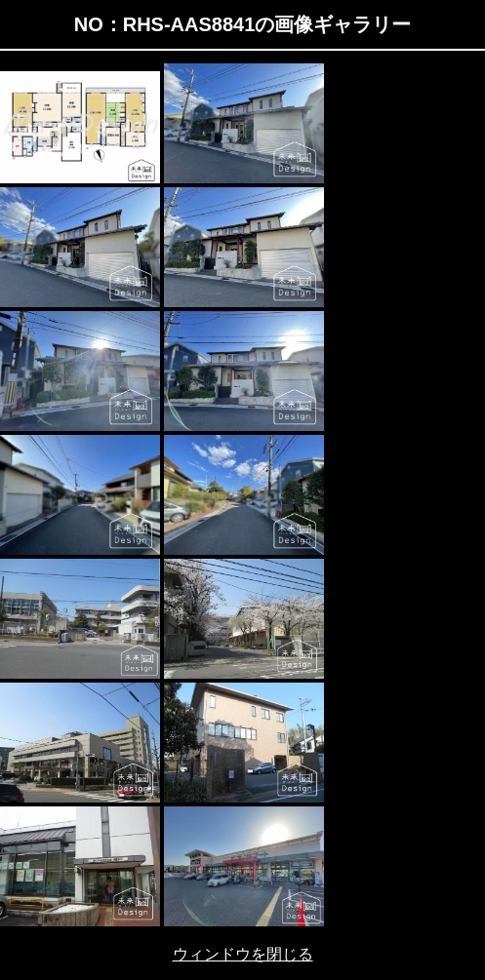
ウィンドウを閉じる (243, 954)
